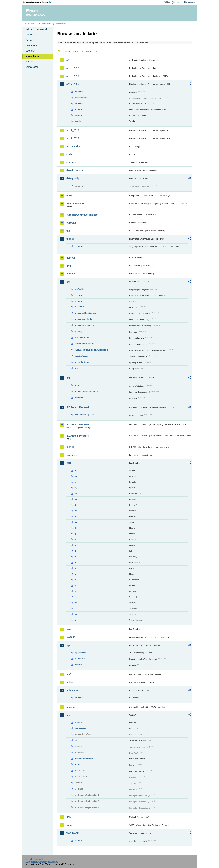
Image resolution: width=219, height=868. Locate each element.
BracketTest (80, 728)
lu (76, 563)
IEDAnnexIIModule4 (78, 436)
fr (75, 534)
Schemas (30, 51)
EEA (38, 2)
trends (78, 121)
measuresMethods (83, 319)
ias (68, 282)
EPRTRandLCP (75, 204)
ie (76, 545)
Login (169, 2)
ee (76, 511)
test (68, 715)
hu (76, 539)
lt (75, 557)
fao (68, 231)
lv (76, 568)
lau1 (69, 463)
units (77, 368)
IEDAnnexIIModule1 (78, 407)
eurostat (71, 223)
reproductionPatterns (85, 344)
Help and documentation (37, 29)
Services (30, 62)
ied (68, 378)
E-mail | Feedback (34, 859)
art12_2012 (73, 68)
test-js (78, 764)
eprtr (69, 195)
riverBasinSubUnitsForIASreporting (91, 350)
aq (68, 60)
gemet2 (71, 258)
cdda (69, 154)
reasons (78, 115)
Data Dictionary (48, 24)
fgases (70, 239)
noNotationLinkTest (84, 759)
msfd (69, 674)
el (76, 516)
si (76, 608)
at (76, 471)
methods (79, 110)
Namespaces (32, 67)
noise (70, 682)
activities (79, 92)
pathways (79, 331)
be (76, 476)
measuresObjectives (84, 325)
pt (76, 591)
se (76, 603)
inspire (70, 447)
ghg (69, 266)
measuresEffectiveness (86, 313)
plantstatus (80, 659)
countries (79, 104)
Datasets (30, 35)
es (76, 522)
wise (69, 825)
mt (76, 574)
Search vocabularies (70, 51)
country (78, 841)
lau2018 (71, 637)
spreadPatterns (82, 362)
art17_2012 (73, 130)
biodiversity (73, 146)
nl (76, 580)
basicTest (79, 723)
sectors (78, 665)
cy (76, 488)
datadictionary (75, 170)
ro (76, 597)
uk (76, 620)
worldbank (72, 833)
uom (69, 817)
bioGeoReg (80, 289)
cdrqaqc (79, 295)
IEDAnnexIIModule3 (78, 424)
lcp (68, 645)
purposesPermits (83, 338)
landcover (72, 455)
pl (76, 586)
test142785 (80, 771)
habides (71, 274)
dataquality (73, 178)
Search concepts (92, 51)
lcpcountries (80, 653)
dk (76, 505)
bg (76, 482)
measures (79, 307)
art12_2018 (73, 76)
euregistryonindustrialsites (82, 215)
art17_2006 (73, 84)
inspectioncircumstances (86, 391)
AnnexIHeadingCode (84, 415)
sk (76, 614)
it (75, 551)
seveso (70, 707)
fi (75, 528)
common (71, 162)
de (76, 499)
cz (76, 494)
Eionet (37, 24)
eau (76, 740)
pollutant (79, 398)
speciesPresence (83, 356)
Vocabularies (32, 56)
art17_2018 (73, 138)
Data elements (33, 45)
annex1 (78, 385)
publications (74, 690)
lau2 (69, 629)
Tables (29, 40)
